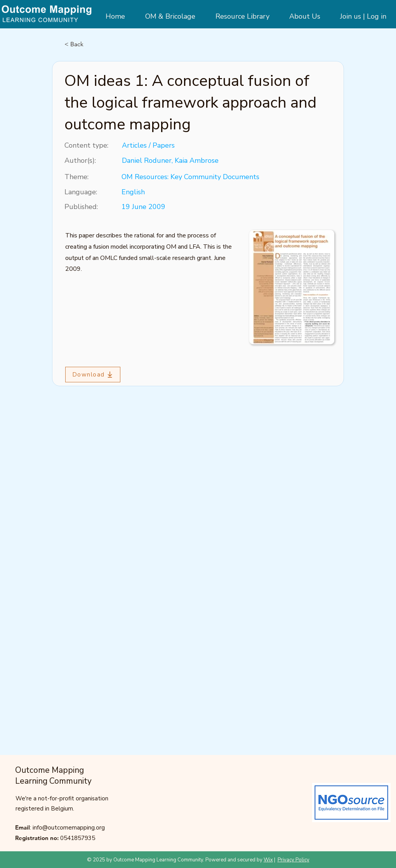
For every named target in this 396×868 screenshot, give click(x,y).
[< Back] (90, 44)
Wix (268, 860)
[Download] (93, 375)
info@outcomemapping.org (69, 828)
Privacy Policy (294, 860)
